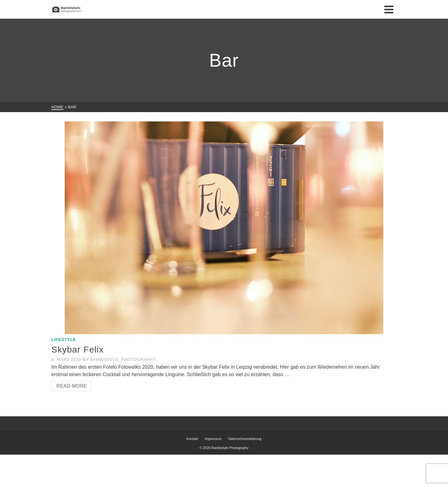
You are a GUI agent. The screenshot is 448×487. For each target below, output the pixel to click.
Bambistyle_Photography (123, 359)
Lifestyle (64, 340)
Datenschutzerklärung (245, 439)
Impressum (213, 439)
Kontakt (192, 439)
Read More (72, 386)
